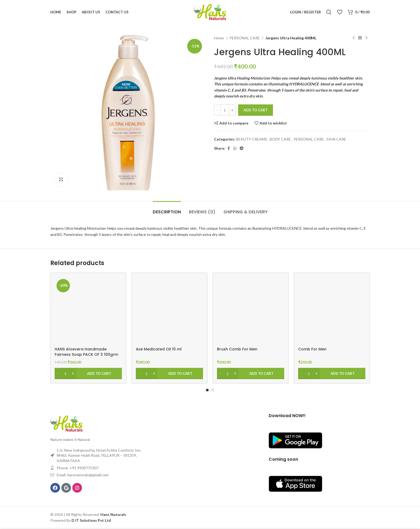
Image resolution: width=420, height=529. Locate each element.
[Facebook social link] (228, 148)
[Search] (329, 12)
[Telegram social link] (242, 148)
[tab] (167, 209)
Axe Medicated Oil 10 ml (159, 349)
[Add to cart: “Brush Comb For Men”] (251, 373)
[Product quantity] (225, 110)
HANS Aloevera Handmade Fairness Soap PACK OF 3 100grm (86, 352)
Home (219, 38)
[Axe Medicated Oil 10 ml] (169, 311)
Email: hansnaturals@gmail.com (83, 475)
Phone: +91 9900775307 (78, 468)
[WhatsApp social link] (235, 148)
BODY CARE (280, 139)
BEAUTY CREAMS (252, 139)
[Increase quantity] (232, 110)
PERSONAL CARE (245, 38)
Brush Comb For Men (237, 349)
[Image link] (66, 423)
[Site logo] (210, 12)
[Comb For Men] (332, 311)
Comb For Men (312, 349)
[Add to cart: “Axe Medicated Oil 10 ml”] (169, 373)
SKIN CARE (336, 139)
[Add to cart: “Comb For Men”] (332, 373)
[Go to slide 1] (207, 390)
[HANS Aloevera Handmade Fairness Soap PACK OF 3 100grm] (88, 311)
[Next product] (366, 38)
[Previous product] (354, 38)
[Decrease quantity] (217, 110)
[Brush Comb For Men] (251, 311)
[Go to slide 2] (213, 390)
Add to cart (256, 110)
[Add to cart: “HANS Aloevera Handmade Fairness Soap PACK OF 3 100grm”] (88, 373)
